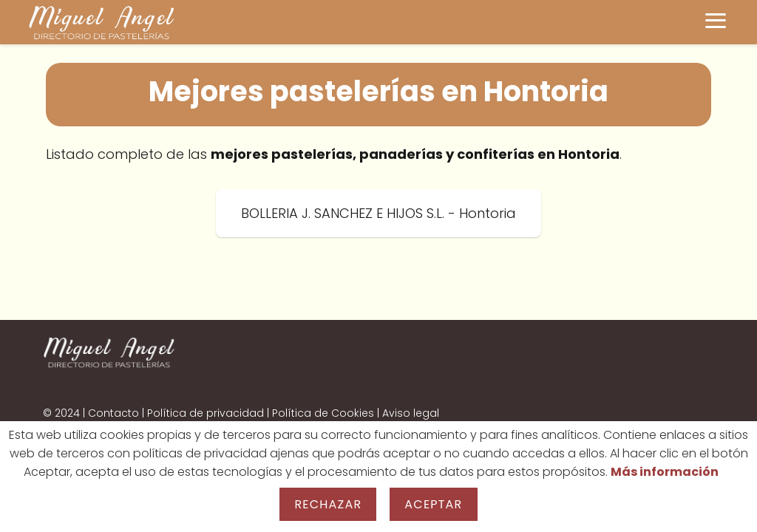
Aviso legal (411, 413)
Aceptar (433, 504)
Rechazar (328, 504)
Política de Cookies (323, 413)
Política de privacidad (206, 413)
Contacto (113, 413)
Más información (665, 472)
